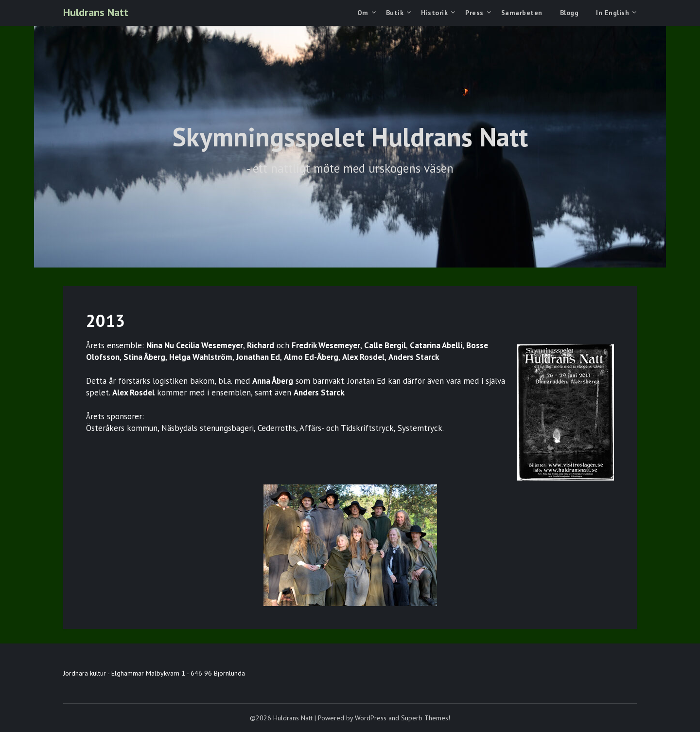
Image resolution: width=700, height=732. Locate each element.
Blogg (569, 13)
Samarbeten (522, 13)
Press (474, 13)
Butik (395, 13)
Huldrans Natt (96, 12)
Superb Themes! (426, 718)
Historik (434, 13)
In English (612, 13)
